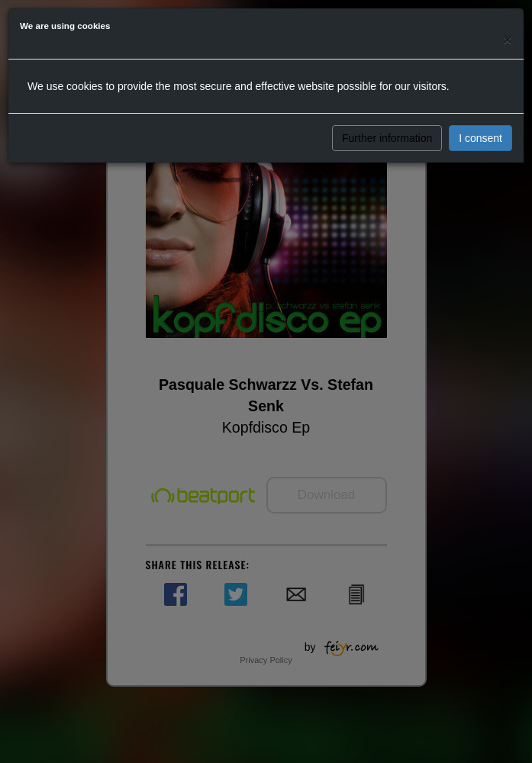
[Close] (508, 39)
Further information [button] (387, 138)
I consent (480, 138)
